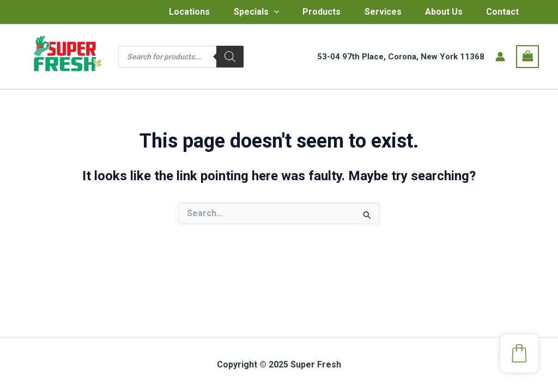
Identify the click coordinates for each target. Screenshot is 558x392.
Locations (168, 13)
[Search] (230, 60)
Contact (494, 13)
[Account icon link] (500, 60)
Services (369, 13)
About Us (432, 13)
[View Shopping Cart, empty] (527, 60)
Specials (237, 14)
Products (305, 13)
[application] (254, 14)
